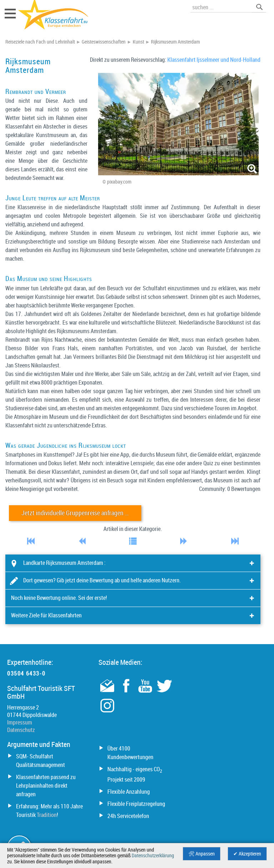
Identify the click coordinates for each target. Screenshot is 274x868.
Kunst (138, 42)
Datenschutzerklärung (153, 856)
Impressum (20, 722)
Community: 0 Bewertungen (230, 489)
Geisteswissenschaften (104, 42)
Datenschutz (21, 730)
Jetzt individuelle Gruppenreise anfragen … (75, 513)
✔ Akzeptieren (247, 854)
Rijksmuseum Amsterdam (175, 42)
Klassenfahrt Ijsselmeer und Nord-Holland (214, 60)
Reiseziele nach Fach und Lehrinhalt (40, 42)
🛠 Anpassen (202, 854)
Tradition (47, 815)
